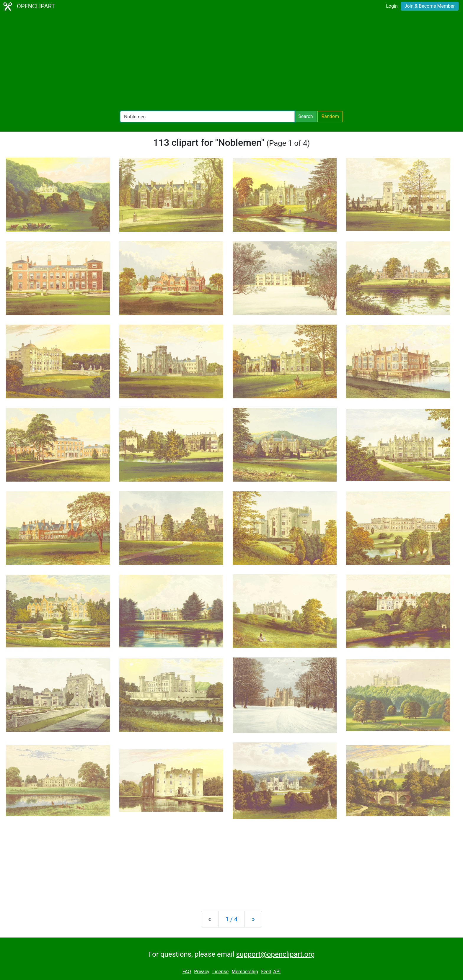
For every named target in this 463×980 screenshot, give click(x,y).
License (220, 972)
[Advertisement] (231, 62)
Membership (245, 972)
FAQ (187, 972)
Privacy (202, 972)
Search (305, 116)
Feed (266, 972)
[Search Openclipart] (207, 117)
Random (330, 116)
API (277, 972)
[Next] (253, 919)
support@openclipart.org (275, 954)
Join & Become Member (430, 6)
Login (392, 6)
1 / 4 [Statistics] (232, 919)
